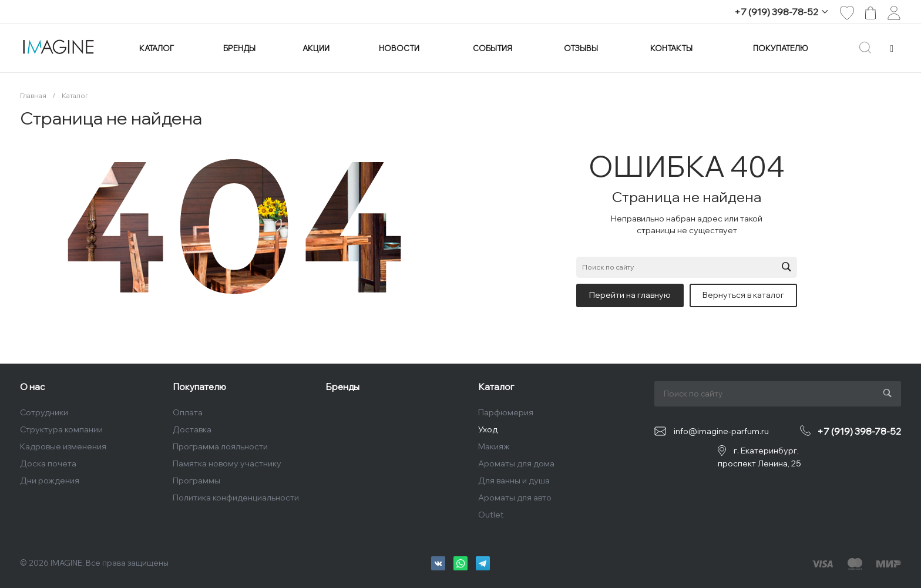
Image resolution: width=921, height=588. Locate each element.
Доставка (192, 429)
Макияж (494, 446)
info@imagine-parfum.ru (721, 431)
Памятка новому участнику (227, 463)
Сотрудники (44, 412)
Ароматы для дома (516, 463)
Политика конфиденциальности (236, 498)
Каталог (496, 387)
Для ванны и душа (514, 481)
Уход (488, 429)
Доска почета (48, 463)
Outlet (491, 515)
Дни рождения (50, 481)
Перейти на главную (630, 295)
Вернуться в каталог (743, 295)
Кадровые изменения (63, 446)
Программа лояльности (220, 446)
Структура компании (61, 429)
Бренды (342, 387)
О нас (32, 387)
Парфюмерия (506, 412)
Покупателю (199, 387)
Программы (196, 481)
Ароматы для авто (515, 498)
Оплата (188, 412)
